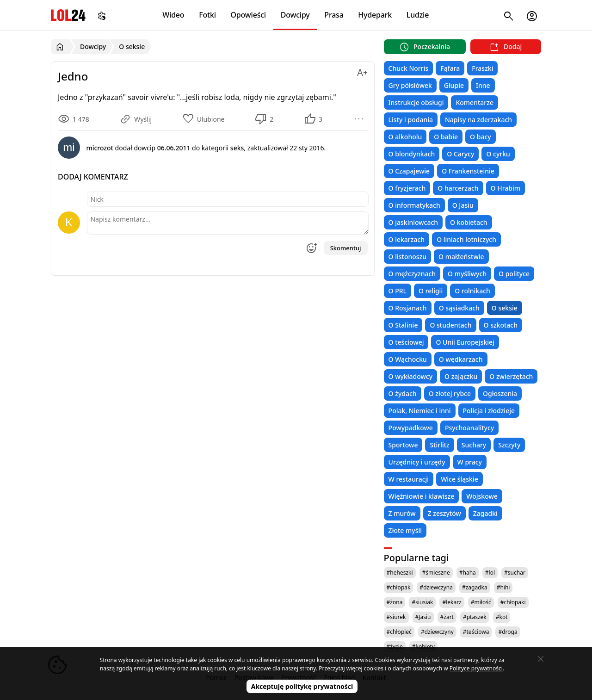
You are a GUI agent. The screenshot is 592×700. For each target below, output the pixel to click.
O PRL (398, 291)
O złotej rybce (450, 393)
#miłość (481, 602)
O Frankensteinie (468, 171)
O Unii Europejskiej (465, 342)
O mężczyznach (412, 274)
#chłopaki (513, 602)
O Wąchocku (408, 359)
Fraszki (482, 68)
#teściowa (476, 632)
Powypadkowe (411, 428)
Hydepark (375, 15)
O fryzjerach (407, 188)
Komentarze (474, 102)
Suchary (474, 445)
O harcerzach (458, 188)
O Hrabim (506, 188)
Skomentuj (346, 248)
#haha (468, 573)
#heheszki (400, 573)
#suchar (515, 573)
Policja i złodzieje (489, 411)
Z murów (402, 513)
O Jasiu (463, 205)
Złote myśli (405, 530)
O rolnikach (472, 291)
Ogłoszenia (500, 393)
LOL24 (68, 15)
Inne (483, 85)
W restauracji (409, 479)
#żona (395, 602)
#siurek (396, 617)
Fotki (207, 15)
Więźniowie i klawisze (422, 496)
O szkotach (501, 325)
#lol (490, 573)
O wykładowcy (410, 376)
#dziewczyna (436, 587)
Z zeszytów (444, 513)
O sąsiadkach (459, 308)
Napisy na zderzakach (478, 120)
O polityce (514, 274)
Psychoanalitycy (469, 428)
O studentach (450, 325)
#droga (508, 632)
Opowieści (249, 15)
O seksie (505, 308)
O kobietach (469, 222)
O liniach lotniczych (466, 239)
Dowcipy (295, 15)
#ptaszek (475, 617)
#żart (447, 617)
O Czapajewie (409, 171)
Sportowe (403, 445)
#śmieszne (436, 573)
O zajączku (461, 376)
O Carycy (460, 154)
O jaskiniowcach (413, 222)
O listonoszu (408, 257)
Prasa (334, 15)
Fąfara (450, 68)
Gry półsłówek (410, 85)
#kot (502, 617)
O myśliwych (467, 274)
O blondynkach (412, 154)
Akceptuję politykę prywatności (302, 686)
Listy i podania (411, 120)
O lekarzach (407, 239)
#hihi (503, 587)
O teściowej (406, 342)
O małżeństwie (461, 257)
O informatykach (414, 205)
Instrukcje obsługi (416, 102)
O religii (431, 291)
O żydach (403, 393)
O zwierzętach (511, 376)
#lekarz (452, 602)
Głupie (454, 85)
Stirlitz (439, 445)
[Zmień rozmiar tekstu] (362, 71)
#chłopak (399, 587)
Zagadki (485, 513)
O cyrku (498, 154)
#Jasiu (423, 617)
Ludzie (418, 15)
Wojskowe (482, 496)
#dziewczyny (437, 632)
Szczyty (509, 445)
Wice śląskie (459, 479)
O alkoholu (405, 137)
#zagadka (475, 587)
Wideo (173, 15)
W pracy (470, 462)
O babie (446, 137)
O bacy (481, 137)
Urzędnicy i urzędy (417, 462)
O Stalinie (403, 325)
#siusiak (422, 602)
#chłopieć (399, 632)
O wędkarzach (461, 359)
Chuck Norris (409, 68)
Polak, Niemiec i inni (420, 411)
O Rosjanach (408, 308)
